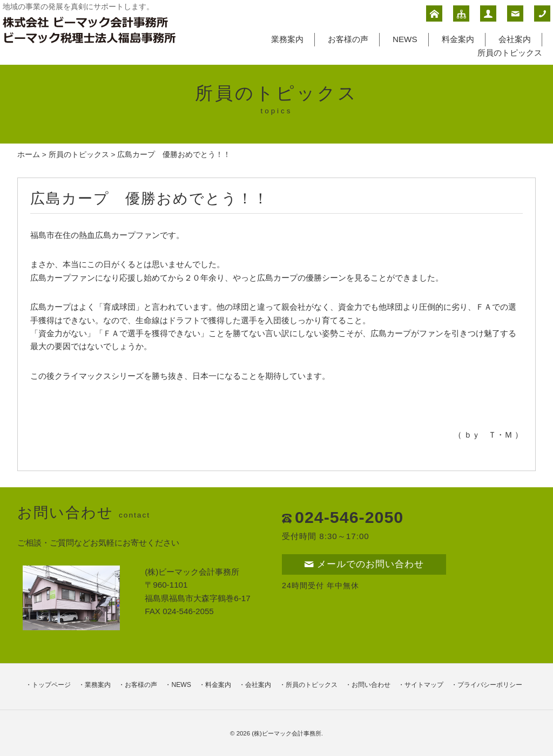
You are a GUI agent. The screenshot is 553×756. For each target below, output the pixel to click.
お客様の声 (348, 39)
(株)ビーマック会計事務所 (286, 733)
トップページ (51, 685)
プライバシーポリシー (490, 685)
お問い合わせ (371, 685)
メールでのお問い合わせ (364, 564)
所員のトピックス (510, 53)
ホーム (29, 155)
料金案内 (458, 39)
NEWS (405, 39)
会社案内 (515, 39)
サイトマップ (424, 685)
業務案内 (287, 39)
